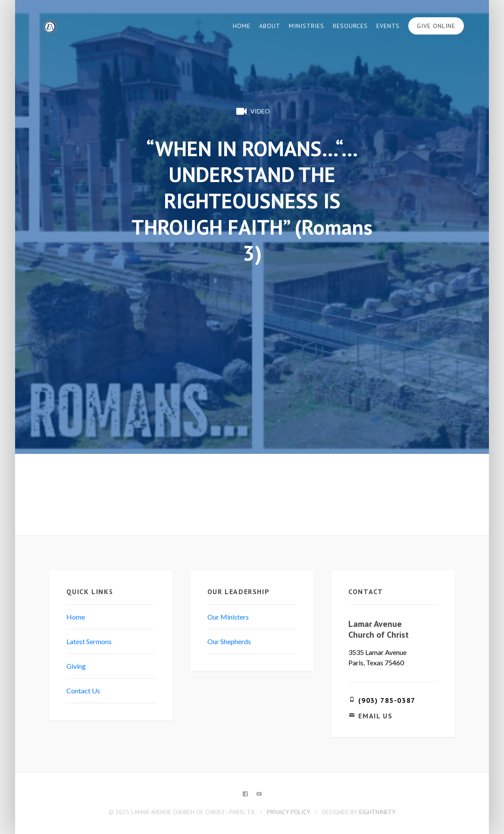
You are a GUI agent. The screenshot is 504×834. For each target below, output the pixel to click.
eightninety (377, 812)
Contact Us (83, 691)
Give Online (436, 26)
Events (388, 26)
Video (252, 111)
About (270, 26)
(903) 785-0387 (387, 700)
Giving (76, 666)
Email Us (375, 716)
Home (242, 26)
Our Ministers (228, 617)
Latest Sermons (89, 641)
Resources (350, 26)
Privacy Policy (288, 812)
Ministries (307, 26)
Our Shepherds (229, 641)
